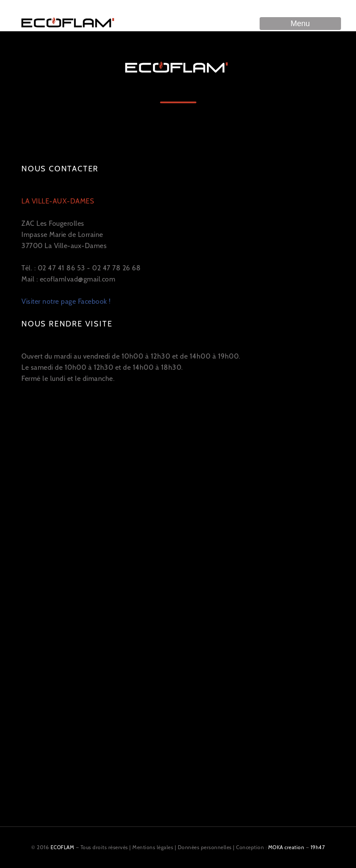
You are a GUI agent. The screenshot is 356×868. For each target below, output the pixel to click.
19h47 (318, 847)
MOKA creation (286, 847)
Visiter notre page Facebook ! (66, 301)
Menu (300, 24)
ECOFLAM (63, 847)
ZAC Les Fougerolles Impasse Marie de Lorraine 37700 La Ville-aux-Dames (64, 223)
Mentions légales (153, 847)
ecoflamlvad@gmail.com (78, 279)
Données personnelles (205, 847)
